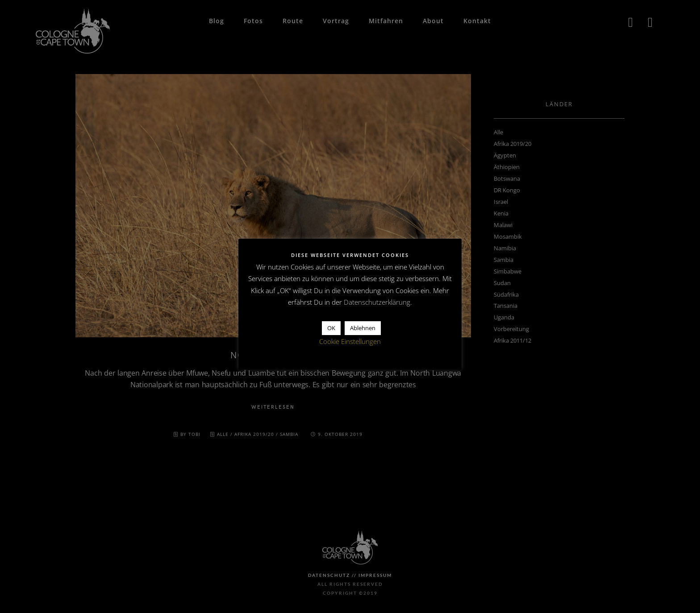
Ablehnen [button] (363, 328)
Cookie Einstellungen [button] (350, 341)
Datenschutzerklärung (377, 302)
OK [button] (331, 328)
